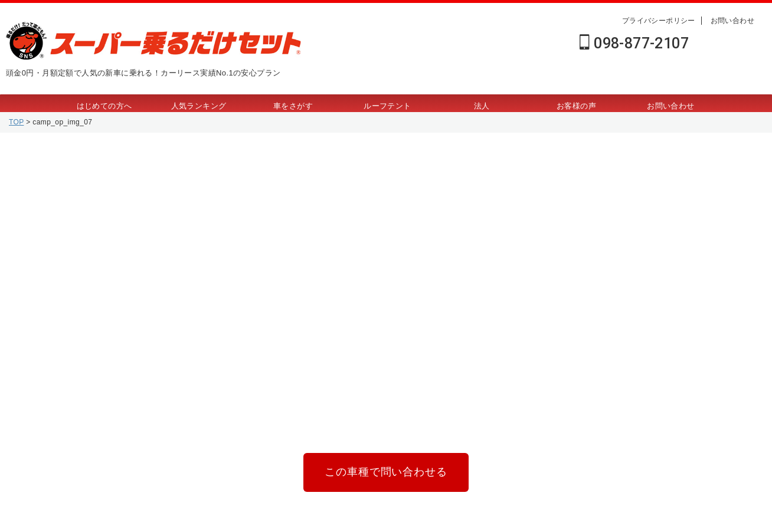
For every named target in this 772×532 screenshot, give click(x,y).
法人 (482, 106)
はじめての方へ (104, 106)
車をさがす (293, 106)
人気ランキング (199, 106)
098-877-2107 (634, 43)
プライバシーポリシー (659, 21)
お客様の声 (576, 106)
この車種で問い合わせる (386, 470)
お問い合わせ (732, 21)
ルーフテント (387, 106)
